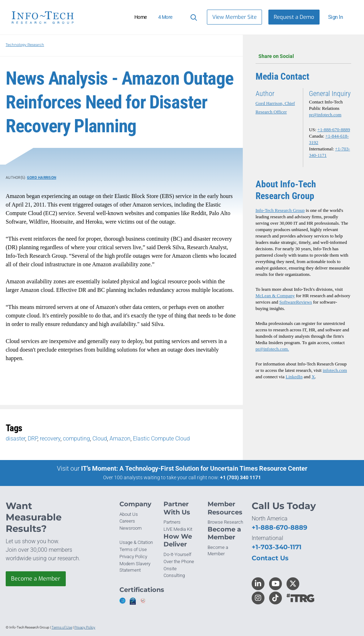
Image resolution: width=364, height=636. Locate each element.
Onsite (170, 569)
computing (76, 439)
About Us (129, 514)
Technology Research (25, 45)
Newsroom (131, 528)
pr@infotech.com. (272, 349)
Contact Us (270, 558)
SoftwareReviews (296, 302)
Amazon (120, 439)
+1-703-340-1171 (277, 547)
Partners (172, 522)
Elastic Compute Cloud (161, 439)
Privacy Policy (133, 557)
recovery (50, 439)
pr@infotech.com (325, 115)
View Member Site (234, 17)
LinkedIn (294, 377)
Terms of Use (133, 549)
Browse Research (225, 522)
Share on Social (303, 56)
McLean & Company (275, 296)
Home (141, 17)
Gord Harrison (42, 178)
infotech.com (335, 370)
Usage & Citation (136, 542)
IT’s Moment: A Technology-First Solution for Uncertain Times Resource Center (194, 468)
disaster (15, 439)
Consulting (174, 575)
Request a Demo (294, 17)
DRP (33, 439)
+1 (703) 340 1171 (240, 477)
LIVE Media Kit (178, 529)
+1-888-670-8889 (334, 130)
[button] (338, 17)
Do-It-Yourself (177, 554)
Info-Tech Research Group (280, 210)
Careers (127, 521)
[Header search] (193, 17)
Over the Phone (179, 562)
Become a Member (36, 579)
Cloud (100, 439)
